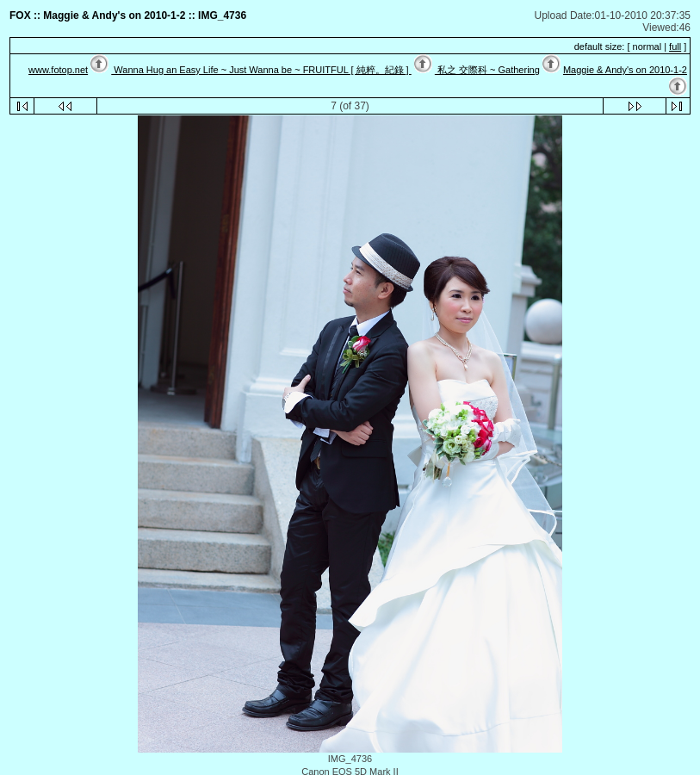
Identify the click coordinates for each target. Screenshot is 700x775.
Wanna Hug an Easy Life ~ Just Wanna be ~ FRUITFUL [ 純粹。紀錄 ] (261, 70)
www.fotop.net (58, 70)
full (675, 46)
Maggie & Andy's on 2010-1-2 (625, 70)
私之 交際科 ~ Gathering (487, 70)
